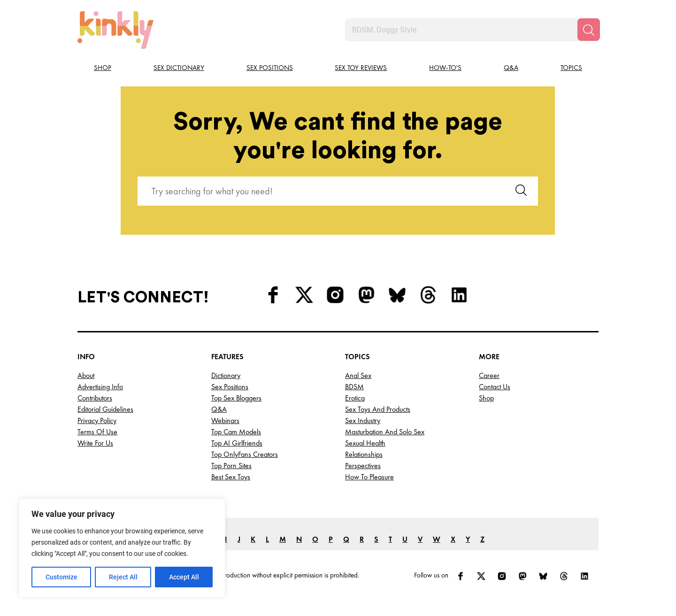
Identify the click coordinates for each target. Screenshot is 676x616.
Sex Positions (270, 68)
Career (489, 375)
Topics (571, 68)
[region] (122, 548)
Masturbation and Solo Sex (385, 432)
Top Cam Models (236, 432)
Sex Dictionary (179, 68)
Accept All (184, 577)
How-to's (445, 68)
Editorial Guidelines (105, 409)
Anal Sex (358, 375)
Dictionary (226, 375)
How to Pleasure (369, 477)
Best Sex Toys (231, 477)
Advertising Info (100, 387)
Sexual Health (365, 443)
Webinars (225, 420)
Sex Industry (363, 420)
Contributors (95, 398)
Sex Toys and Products (378, 409)
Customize (61, 577)
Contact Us (495, 387)
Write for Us (95, 443)
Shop (103, 68)
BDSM (354, 387)
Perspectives (363, 466)
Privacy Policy (97, 420)
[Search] (589, 30)
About (86, 375)
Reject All (123, 577)
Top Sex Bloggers (236, 398)
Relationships (364, 454)
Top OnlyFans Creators (245, 454)
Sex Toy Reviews (361, 68)
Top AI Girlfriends (237, 443)
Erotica (355, 398)
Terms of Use (97, 432)
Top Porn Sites (231, 466)
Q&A (511, 68)
